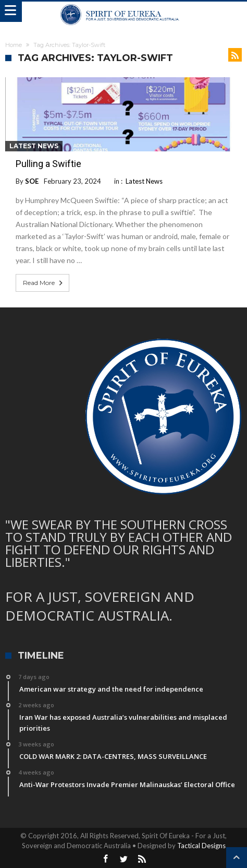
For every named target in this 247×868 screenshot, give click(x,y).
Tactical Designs (201, 846)
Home (14, 45)
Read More (44, 283)
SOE (32, 181)
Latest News (34, 146)
